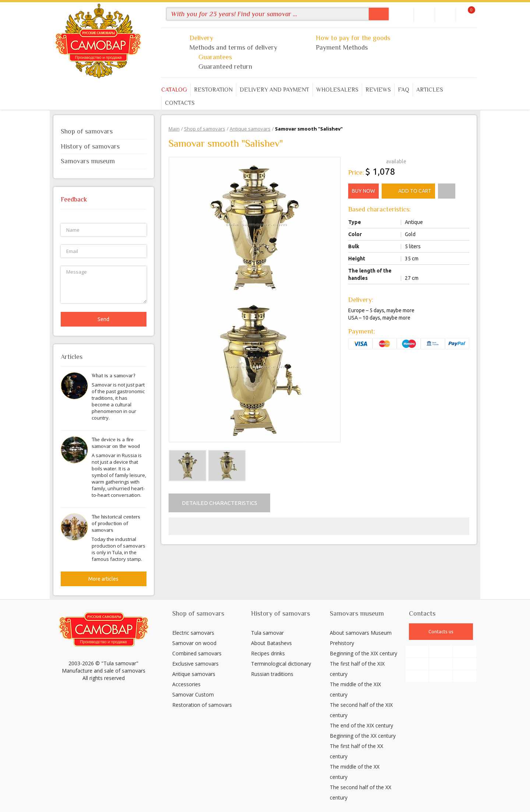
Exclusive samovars (195, 664)
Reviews (378, 90)
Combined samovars (197, 653)
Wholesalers (337, 90)
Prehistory (342, 643)
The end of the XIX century (361, 725)
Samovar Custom (193, 695)
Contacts (180, 103)
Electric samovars (193, 633)
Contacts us (441, 631)
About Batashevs (271, 643)
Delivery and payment (274, 90)
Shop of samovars (104, 131)
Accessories (186, 684)
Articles (430, 90)
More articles (103, 579)
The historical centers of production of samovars (116, 523)
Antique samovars (194, 674)
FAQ (404, 90)
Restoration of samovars (202, 705)
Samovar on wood (194, 643)
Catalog (174, 90)
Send (103, 319)
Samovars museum (104, 161)
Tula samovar (267, 633)
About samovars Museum (361, 633)
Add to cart (408, 191)
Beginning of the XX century (363, 736)
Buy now (363, 191)
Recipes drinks (268, 653)
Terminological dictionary (281, 664)
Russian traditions (272, 674)
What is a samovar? (114, 375)
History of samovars (104, 146)
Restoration (213, 90)
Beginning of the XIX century (363, 653)
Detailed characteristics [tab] (220, 503)
